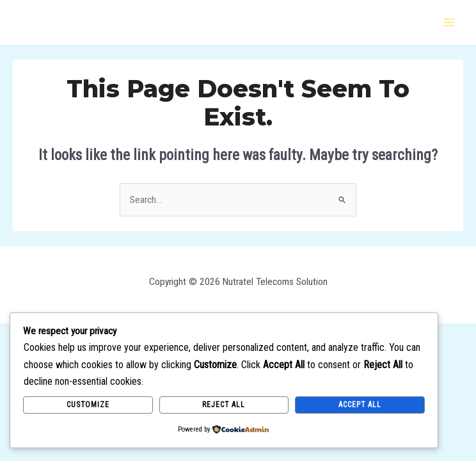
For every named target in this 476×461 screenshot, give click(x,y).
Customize (88, 405)
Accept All (360, 405)
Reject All (224, 405)
